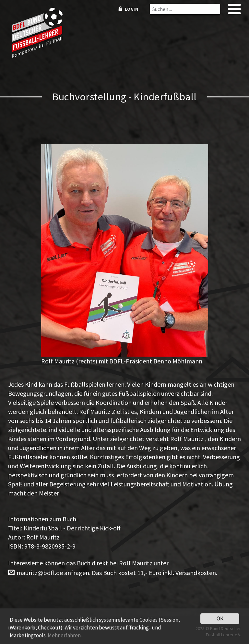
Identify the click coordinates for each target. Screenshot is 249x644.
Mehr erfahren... (66, 637)
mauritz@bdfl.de (40, 573)
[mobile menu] (234, 11)
